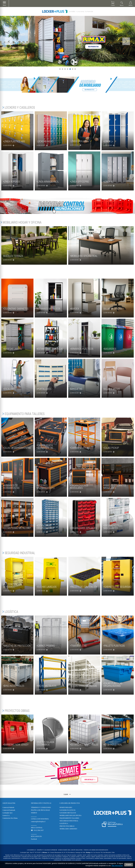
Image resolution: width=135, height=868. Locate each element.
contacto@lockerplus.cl (38, 822)
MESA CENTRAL (37, 828)
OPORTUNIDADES (66, 807)
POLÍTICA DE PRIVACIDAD (40, 810)
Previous (9, 41)
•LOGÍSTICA (64, 823)
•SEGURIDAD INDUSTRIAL (69, 821)
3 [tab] (65, 69)
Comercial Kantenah (9, 810)
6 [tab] (73, 69)
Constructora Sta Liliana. (10, 818)
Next (126, 41)
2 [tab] (62, 69)
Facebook (34, 839)
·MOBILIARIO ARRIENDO (68, 829)
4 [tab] (68, 69)
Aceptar (129, 865)
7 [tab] (75, 69)
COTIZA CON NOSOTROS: (40, 819)
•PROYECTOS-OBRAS (67, 826)
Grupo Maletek (9, 803)
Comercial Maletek (8, 807)
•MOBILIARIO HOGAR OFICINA (70, 815)
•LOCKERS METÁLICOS (68, 813)
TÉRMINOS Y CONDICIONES (41, 807)
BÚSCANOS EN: (36, 836)
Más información (117, 866)
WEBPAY (34, 813)
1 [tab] (60, 69)
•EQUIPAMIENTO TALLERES (69, 818)
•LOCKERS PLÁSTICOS (67, 810)
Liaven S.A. (6, 815)
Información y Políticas (41, 803)
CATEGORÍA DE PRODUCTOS (70, 803)
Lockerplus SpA (7, 813)
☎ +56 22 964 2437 (37, 830)
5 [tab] (70, 69)
